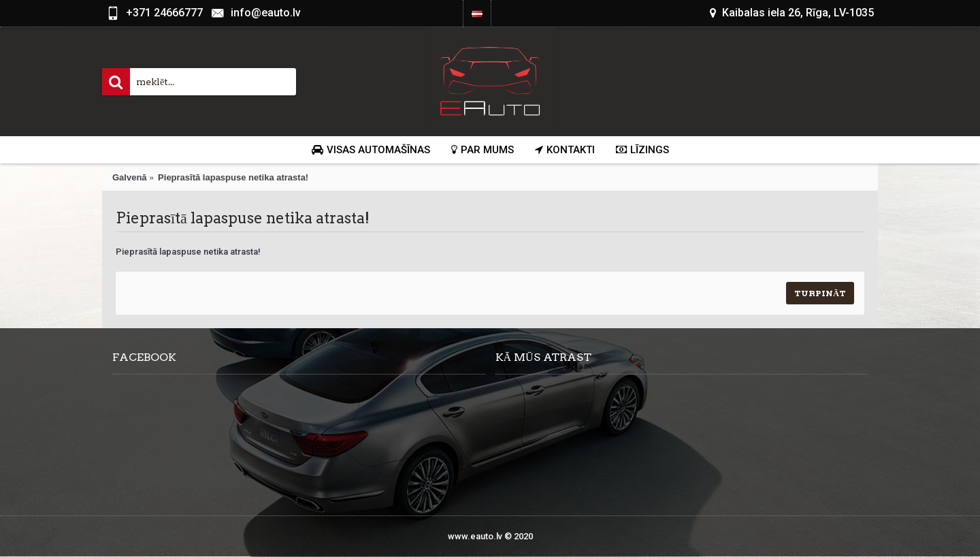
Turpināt (820, 293)
